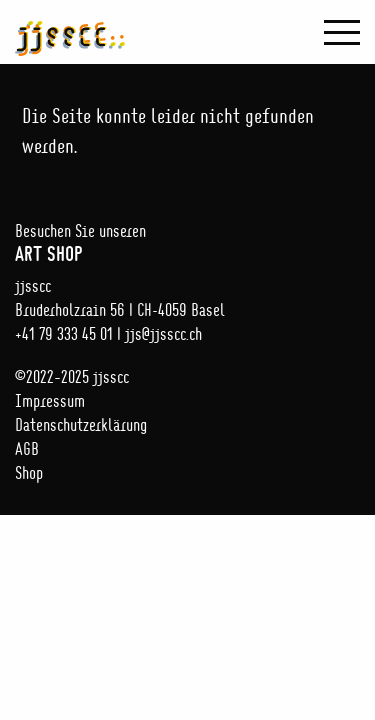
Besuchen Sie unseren (187, 242)
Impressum (50, 400)
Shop (29, 472)
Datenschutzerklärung (81, 424)
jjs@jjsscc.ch (163, 333)
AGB (27, 448)
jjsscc (70, 28)
